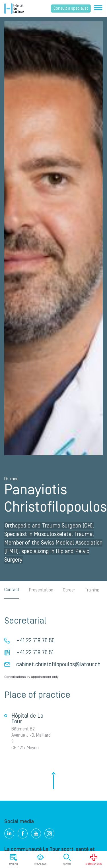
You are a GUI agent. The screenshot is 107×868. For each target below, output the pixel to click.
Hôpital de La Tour (14, 9)
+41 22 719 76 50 (35, 641)
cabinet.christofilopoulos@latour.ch (58, 665)
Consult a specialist (71, 9)
